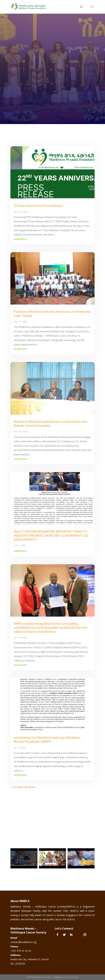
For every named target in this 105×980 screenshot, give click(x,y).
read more (20, 239)
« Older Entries (23, 787)
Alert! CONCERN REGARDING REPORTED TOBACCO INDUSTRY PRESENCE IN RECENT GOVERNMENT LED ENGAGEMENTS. (51, 535)
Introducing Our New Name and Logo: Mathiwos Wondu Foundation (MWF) (47, 740)
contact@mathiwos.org (23, 942)
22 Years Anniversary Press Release (38, 206)
